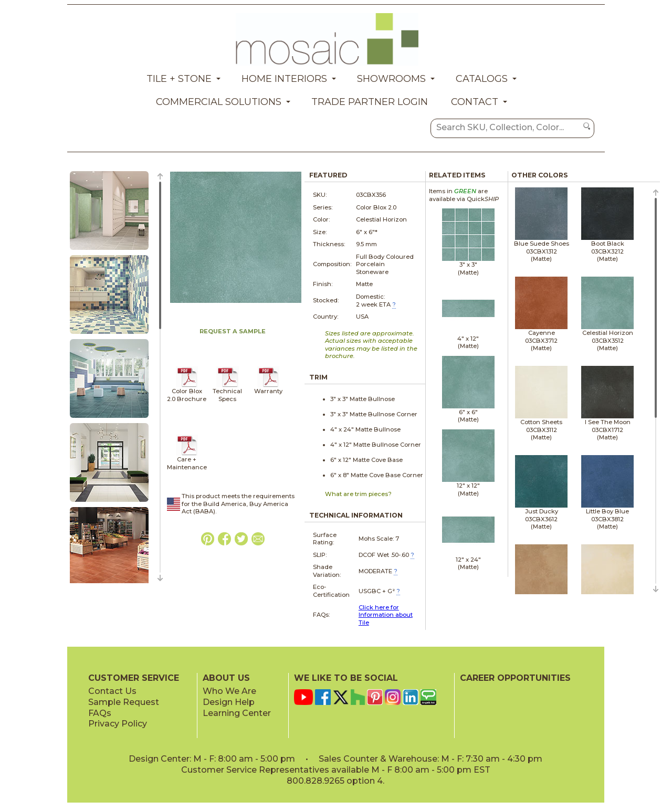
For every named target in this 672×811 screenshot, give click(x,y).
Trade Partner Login (370, 102)
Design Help (229, 702)
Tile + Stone (179, 79)
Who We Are (229, 691)
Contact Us (112, 691)
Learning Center (237, 713)
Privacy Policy (118, 724)
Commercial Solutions (219, 102)
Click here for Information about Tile (386, 615)
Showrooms (391, 79)
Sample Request (124, 702)
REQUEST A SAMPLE (233, 331)
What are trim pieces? (358, 494)
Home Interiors (284, 79)
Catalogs (482, 79)
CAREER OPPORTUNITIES (515, 678)
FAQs (100, 713)
